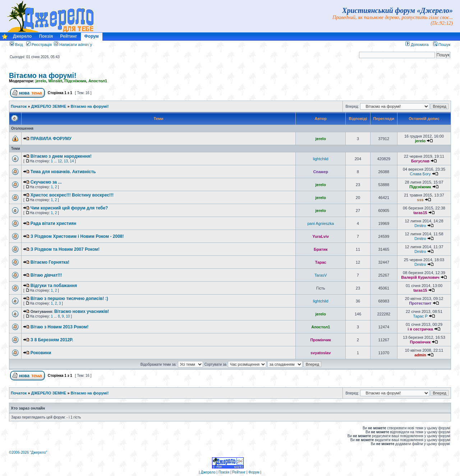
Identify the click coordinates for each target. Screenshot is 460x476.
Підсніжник (75, 81)
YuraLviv (321, 236)
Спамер (321, 172)
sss (420, 200)
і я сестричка (420, 329)
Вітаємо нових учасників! (82, 311)
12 (60, 161)
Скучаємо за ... (46, 182)
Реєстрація (39, 45)
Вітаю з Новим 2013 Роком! (59, 327)
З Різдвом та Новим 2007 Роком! (65, 249)
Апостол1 (98, 81)
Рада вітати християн (54, 223)
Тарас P (420, 316)
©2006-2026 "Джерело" (28, 452)
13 (66, 161)
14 (72, 161)
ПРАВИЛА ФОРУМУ (51, 139)
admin (420, 355)
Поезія (46, 36)
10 (68, 316)
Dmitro (420, 226)
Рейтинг (68, 36)
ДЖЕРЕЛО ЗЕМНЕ (49, 106)
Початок (19, 106)
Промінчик (321, 340)
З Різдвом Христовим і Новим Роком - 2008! (77, 236)
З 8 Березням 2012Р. (52, 340)
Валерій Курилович (420, 277)
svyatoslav (321, 353)
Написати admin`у (76, 45)
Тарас (321, 262)
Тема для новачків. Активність (63, 172)
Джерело (22, 36)
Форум (92, 36)
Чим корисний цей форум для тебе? (69, 208)
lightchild (321, 159)
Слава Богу (420, 174)
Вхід (16, 45)
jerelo (41, 81)
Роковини (41, 353)
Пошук (442, 45)
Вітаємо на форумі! (43, 75)
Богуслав (420, 161)
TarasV (321, 275)
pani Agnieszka (321, 223)
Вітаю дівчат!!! (46, 275)
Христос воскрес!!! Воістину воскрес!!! (72, 195)
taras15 (420, 213)
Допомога (417, 45)
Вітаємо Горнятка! (50, 262)
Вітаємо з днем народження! (61, 156)
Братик (321, 249)
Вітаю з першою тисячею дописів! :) (69, 299)
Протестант (420, 303)
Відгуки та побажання (54, 286)
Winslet (55, 81)
